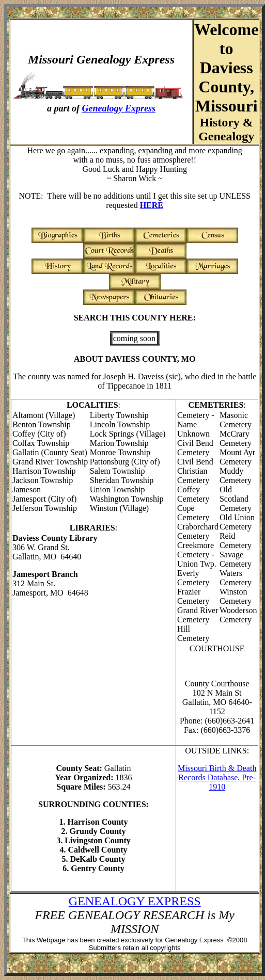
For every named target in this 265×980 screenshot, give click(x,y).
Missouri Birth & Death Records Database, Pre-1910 (217, 777)
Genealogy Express (119, 108)
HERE (152, 205)
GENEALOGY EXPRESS (135, 901)
